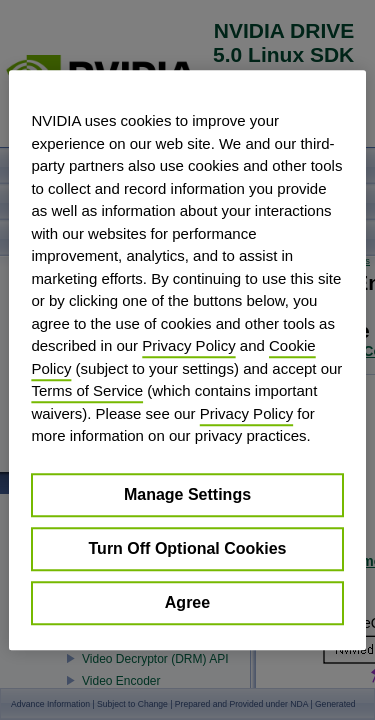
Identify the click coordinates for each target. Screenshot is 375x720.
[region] (187, 360)
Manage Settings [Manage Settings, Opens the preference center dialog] (187, 494)
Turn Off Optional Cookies (188, 548)
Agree (187, 602)
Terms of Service (87, 390)
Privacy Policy (188, 345)
